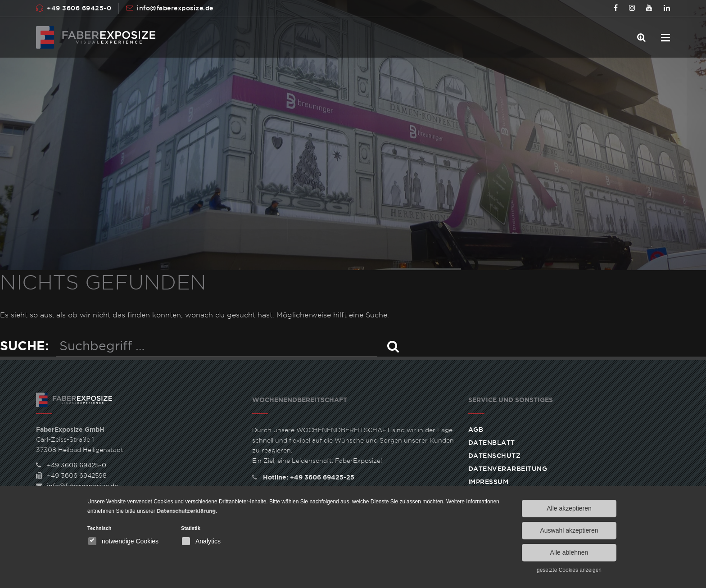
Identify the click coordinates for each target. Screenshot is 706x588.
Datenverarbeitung (508, 469)
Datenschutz (495, 456)
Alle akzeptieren (569, 508)
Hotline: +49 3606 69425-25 (303, 477)
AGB (476, 430)
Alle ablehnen (569, 552)
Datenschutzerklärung (186, 511)
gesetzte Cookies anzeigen (569, 570)
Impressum (489, 482)
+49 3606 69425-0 (79, 8)
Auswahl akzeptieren (569, 530)
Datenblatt (492, 443)
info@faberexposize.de (175, 8)
